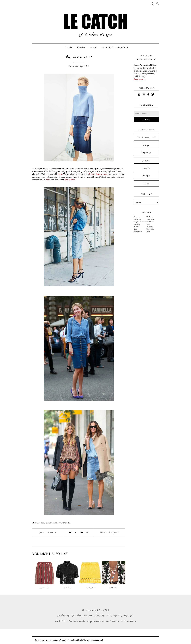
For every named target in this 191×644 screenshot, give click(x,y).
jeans (146, 160)
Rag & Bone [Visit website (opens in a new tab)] (70, 180)
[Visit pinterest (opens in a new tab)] (87, 532)
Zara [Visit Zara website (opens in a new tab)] (135, 229)
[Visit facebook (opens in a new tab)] (76, 532)
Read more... (140, 79)
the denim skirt (79, 57)
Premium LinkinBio (77, 640)
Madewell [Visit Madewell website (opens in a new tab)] (150, 227)
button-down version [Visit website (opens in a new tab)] (98, 174)
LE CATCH (96, 21)
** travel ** (146, 137)
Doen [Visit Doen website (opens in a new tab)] (148, 231)
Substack (122, 48)
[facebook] (149, 95)
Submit (146, 120)
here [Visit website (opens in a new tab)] (60, 174)
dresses (146, 153)
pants (146, 168)
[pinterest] (144, 95)
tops (146, 184)
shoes (146, 176)
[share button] (157, 4)
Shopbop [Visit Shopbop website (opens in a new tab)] (137, 224)
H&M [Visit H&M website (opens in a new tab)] (148, 224)
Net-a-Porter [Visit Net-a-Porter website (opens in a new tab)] (150, 219)
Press (94, 48)
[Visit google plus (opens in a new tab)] (81, 532)
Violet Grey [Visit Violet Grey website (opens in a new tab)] (137, 219)
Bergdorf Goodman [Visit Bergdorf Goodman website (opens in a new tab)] (140, 222)
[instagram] (140, 95)
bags (146, 145)
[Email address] (146, 113)
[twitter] (153, 95)
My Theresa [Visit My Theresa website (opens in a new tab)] (150, 217)
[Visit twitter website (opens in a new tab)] (70, 532)
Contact (108, 48)
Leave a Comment (48, 533)
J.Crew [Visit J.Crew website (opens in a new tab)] (136, 227)
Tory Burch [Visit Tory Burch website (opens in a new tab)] (150, 229)
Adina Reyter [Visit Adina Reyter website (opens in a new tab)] (138, 231)
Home (69, 48)
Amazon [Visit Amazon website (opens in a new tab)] (137, 217)
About (81, 48)
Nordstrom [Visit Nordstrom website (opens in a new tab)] (150, 222)
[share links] (152, 4)
